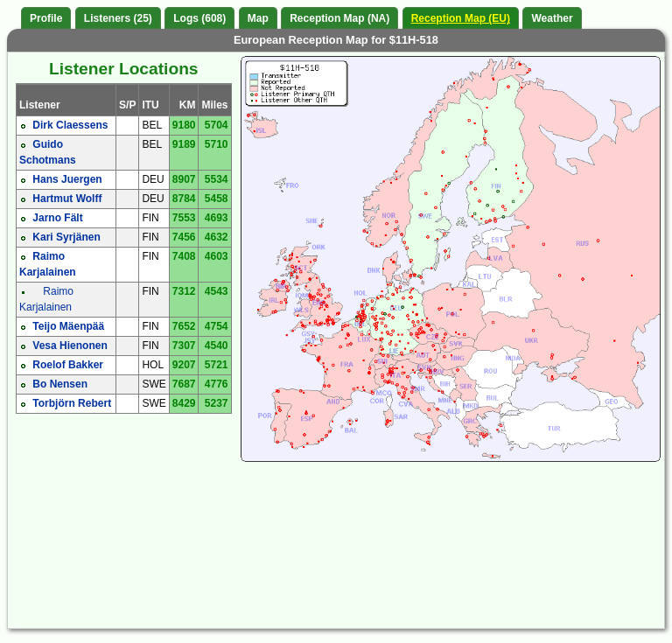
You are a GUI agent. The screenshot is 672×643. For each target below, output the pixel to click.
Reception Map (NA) (339, 18)
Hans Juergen (67, 179)
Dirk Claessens (70, 125)
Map (258, 18)
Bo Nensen (60, 384)
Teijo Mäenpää (68, 326)
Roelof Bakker (68, 365)
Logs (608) (199, 18)
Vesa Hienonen (70, 346)
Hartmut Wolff (67, 199)
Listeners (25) (118, 18)
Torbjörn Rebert (72, 403)
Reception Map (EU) (461, 18)
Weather (552, 18)
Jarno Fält (57, 218)
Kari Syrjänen (66, 237)
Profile (46, 18)
